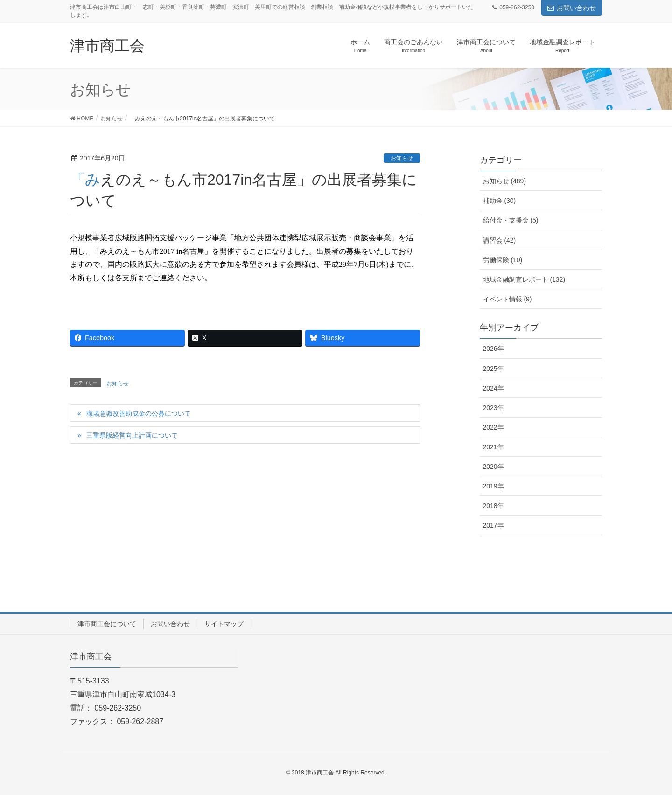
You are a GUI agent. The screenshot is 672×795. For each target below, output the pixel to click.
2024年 (493, 388)
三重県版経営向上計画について (132, 435)
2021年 (493, 447)
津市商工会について (107, 624)
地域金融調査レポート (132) (524, 279)
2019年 (493, 486)
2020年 (493, 467)
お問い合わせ (572, 8)
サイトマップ (224, 624)
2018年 (493, 506)
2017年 (493, 525)
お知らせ (402, 158)
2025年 (493, 369)
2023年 (493, 408)
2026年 (493, 349)
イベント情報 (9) (507, 299)
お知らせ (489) (505, 181)
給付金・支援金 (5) (511, 220)
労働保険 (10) (503, 260)
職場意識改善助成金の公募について (139, 413)
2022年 (493, 427)
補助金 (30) (500, 201)
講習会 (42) (500, 240)
